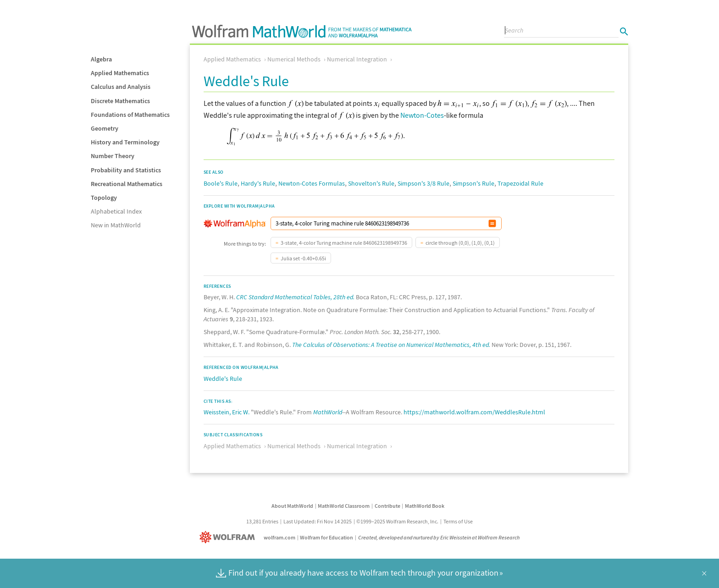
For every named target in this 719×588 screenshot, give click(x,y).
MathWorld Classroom (344, 506)
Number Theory (113, 156)
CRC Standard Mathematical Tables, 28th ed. (295, 297)
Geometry (105, 128)
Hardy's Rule (258, 183)
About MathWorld (292, 506)
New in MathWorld (116, 225)
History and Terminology (125, 142)
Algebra (101, 59)
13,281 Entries (262, 521)
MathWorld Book (425, 506)
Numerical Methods (294, 59)
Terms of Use (458, 521)
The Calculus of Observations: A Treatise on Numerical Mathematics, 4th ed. (391, 345)
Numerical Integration (357, 59)
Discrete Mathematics (120, 101)
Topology (104, 198)
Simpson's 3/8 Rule (423, 183)
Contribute (387, 506)
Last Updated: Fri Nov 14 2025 (318, 521)
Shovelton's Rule (371, 183)
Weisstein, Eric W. (227, 412)
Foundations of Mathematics (130, 115)
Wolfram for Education (326, 537)
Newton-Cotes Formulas (312, 183)
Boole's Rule (221, 183)
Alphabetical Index (116, 211)
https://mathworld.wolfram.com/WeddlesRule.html (474, 412)
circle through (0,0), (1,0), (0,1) (460, 243)
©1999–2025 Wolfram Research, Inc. (397, 521)
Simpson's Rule (473, 183)
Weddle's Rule (223, 379)
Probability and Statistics (126, 170)
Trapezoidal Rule (520, 183)
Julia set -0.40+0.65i (303, 258)
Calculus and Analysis (121, 87)
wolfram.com (279, 537)
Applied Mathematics (120, 73)
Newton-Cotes (422, 115)
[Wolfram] (229, 537)
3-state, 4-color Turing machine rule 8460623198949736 (344, 243)
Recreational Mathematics (127, 184)
